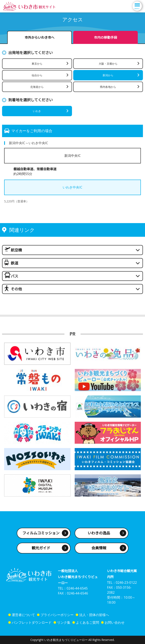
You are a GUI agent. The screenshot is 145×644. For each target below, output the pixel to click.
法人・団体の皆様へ (94, 615)
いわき (37, 111)
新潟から (108, 75)
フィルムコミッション (41, 533)
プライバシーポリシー (57, 615)
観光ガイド (41, 548)
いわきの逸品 (99, 533)
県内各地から (108, 87)
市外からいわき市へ (40, 37)
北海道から (37, 87)
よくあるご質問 (87, 622)
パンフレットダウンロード (32, 622)
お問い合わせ (115, 622)
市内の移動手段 (105, 37)
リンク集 (64, 622)
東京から (37, 64)
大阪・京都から (108, 64)
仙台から (37, 75)
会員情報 (99, 548)
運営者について (23, 615)
